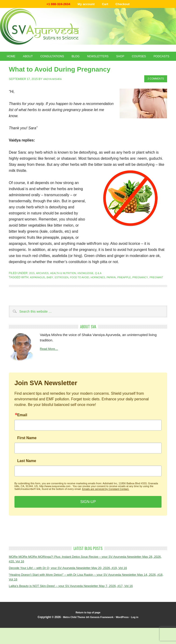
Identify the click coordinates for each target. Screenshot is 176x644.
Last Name (27, 479)
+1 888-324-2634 (54, 5)
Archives (44, 287)
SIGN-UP (88, 520)
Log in (139, 637)
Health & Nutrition (67, 287)
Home (14, 58)
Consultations (60, 58)
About (33, 58)
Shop (138, 58)
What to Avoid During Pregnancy (67, 83)
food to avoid (85, 291)
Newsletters (112, 58)
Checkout (127, 5)
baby (52, 291)
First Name (27, 456)
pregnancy (154, 291)
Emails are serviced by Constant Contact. (106, 507)
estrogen (65, 291)
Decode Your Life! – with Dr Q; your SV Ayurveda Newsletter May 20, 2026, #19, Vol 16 (76, 586)
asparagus (38, 291)
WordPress (125, 637)
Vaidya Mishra (54, 93)
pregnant (17, 296)
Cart (107, 5)
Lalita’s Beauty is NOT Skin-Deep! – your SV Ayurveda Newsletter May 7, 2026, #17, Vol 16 (80, 605)
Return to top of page (88, 632)
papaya (121, 291)
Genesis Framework (102, 637)
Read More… (50, 367)
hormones (106, 291)
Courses (159, 58)
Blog (87, 58)
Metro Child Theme (71, 637)
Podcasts (88, 69)
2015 (32, 287)
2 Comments (154, 93)
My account (86, 5)
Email (22, 433)
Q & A (107, 287)
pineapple (136, 291)
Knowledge (93, 287)
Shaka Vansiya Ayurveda (88, 27)
